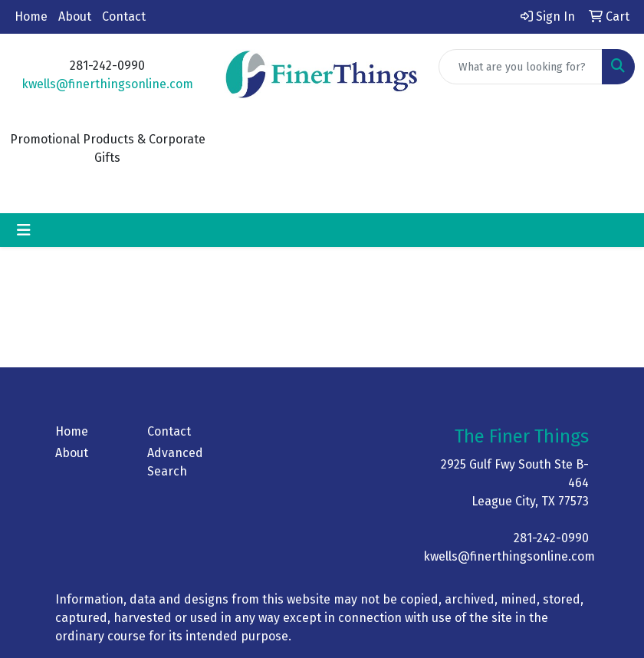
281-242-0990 (551, 538)
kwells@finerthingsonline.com (107, 84)
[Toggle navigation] (24, 230)
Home (31, 16)
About (75, 16)
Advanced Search (175, 462)
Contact (124, 16)
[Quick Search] (521, 67)
